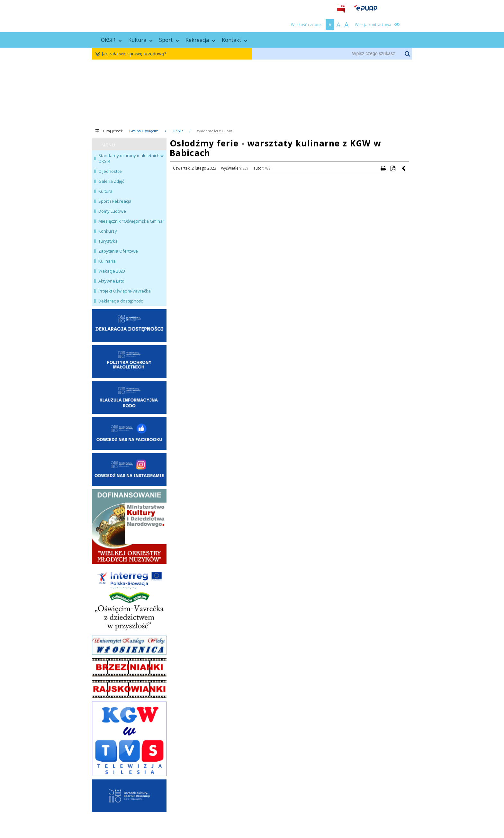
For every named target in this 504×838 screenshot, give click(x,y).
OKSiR (111, 40)
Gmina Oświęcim (144, 131)
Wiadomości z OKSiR (215, 131)
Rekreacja (200, 40)
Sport (169, 40)
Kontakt (235, 40)
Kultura (140, 40)
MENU (109, 145)
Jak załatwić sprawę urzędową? (132, 54)
